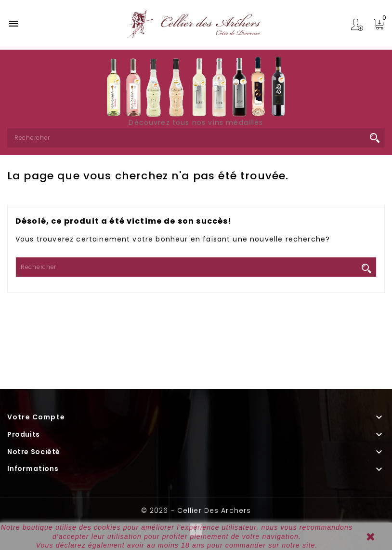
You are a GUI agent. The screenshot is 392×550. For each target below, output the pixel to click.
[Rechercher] (196, 138)
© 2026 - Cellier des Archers (196, 510)
